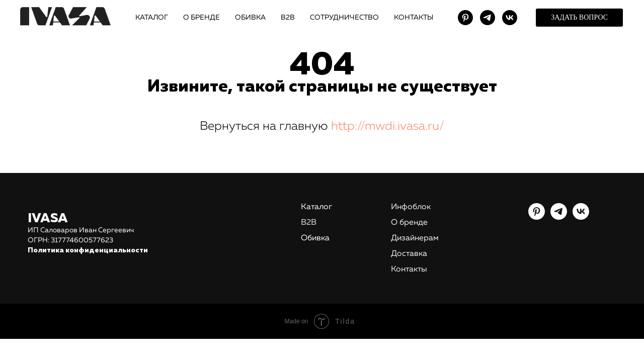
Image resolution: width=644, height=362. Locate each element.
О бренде (409, 223)
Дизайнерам (415, 238)
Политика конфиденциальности (88, 250)
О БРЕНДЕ (202, 18)
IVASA (48, 219)
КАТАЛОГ (152, 18)
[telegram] (488, 18)
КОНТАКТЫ (414, 18)
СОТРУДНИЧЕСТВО (344, 18)
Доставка (409, 254)
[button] (579, 18)
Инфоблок (411, 207)
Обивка (315, 238)
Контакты (409, 269)
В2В (288, 18)
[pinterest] (465, 18)
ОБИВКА (250, 18)
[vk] (510, 18)
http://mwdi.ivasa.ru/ (388, 126)
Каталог (316, 207)
